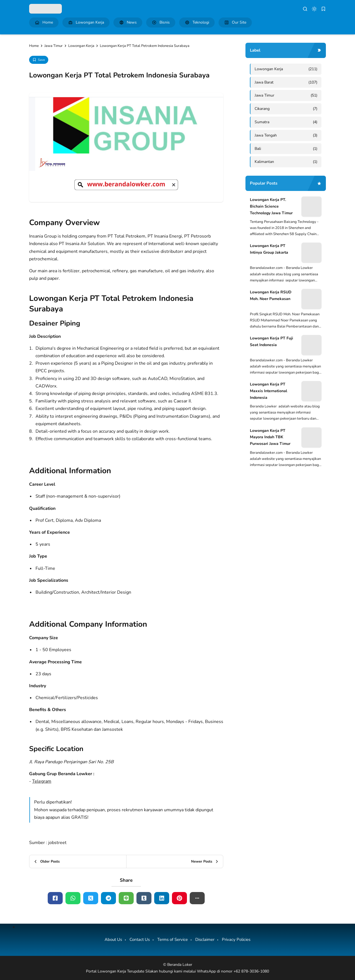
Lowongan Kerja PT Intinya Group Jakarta (269, 249)
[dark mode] (314, 9)
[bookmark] (323, 9)
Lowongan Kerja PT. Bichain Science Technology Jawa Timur (271, 206)
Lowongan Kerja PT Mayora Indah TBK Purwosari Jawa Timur (270, 437)
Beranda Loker (180, 965)
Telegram (42, 781)
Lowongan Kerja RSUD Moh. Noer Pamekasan (271, 295)
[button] (197, 898)
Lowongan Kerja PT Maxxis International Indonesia (268, 391)
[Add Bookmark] (39, 60)
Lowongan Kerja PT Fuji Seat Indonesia (272, 342)
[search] (305, 9)
